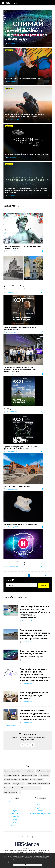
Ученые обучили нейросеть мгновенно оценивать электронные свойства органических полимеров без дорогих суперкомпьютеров (35, 675)
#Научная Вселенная (11, 792)
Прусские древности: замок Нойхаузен (17, 486)
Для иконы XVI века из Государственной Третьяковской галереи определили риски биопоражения (19, 288)
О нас (40, 802)
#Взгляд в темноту (37, 779)
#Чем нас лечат (44, 775)
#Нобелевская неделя (43, 771)
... (49, 575)
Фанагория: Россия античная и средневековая (20, 524)
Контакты (40, 811)
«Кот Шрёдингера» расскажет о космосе (18, 409)
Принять (28, 865)
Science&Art (15, 825)
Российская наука (15, 802)
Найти (43, 585)
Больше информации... (9, 862)
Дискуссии (15, 808)
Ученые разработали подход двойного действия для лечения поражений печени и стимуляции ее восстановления (35, 612)
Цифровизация (15, 814)
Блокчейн (15, 819)
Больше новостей (11, 726)
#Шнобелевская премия (29, 775)
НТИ (15, 822)
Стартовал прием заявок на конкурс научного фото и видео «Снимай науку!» (26, 35)
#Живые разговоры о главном (31, 788)
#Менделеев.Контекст (12, 788)
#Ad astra (25, 779)
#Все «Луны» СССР (18, 784)
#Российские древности (12, 775)
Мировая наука (15, 805)
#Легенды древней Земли (12, 779)
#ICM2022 (7, 784)
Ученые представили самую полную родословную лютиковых (34, 695)
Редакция (40, 805)
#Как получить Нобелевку (26, 771)
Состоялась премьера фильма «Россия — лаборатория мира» (27, 154)
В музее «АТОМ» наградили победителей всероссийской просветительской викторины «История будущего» (20, 369)
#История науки (10, 771)
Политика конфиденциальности (40, 814)
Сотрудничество (40, 808)
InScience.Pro (15, 817)
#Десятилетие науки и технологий (38, 784)
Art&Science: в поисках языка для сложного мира (22, 78)
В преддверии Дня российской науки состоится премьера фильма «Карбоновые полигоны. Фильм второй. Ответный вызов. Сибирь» (26, 190)
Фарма (15, 811)
